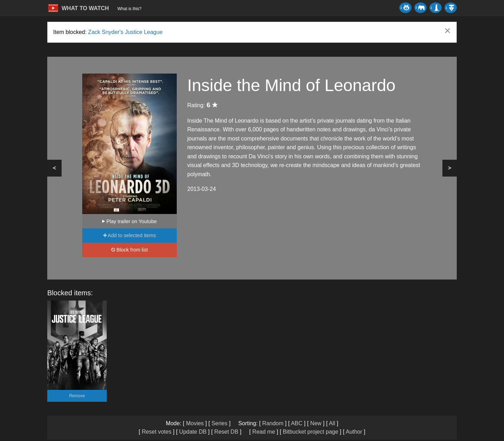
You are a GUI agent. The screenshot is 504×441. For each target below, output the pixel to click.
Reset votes (156, 432)
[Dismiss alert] (447, 30)
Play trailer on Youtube (129, 221)
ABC (297, 423)
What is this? (130, 9)
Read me (264, 432)
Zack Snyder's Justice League (125, 32)
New (316, 423)
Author (354, 432)
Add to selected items (130, 235)
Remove (77, 396)
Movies (195, 423)
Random (273, 423)
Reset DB (226, 432)
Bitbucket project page (310, 432)
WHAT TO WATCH (85, 8)
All (332, 423)
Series (219, 423)
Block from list (130, 250)
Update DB (193, 432)
